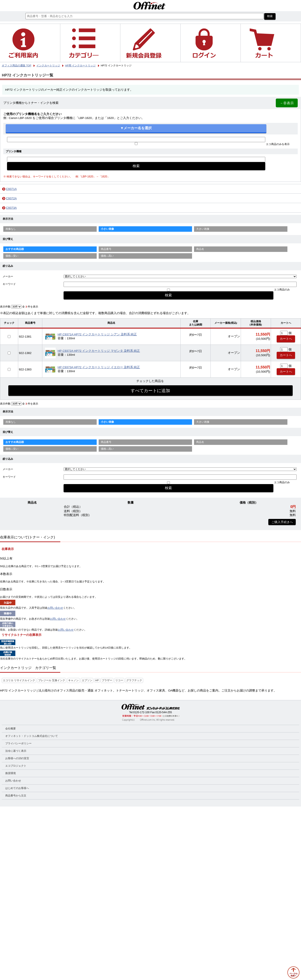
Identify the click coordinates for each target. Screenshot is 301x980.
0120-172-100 (142, 712)
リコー (119, 680)
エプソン (87, 680)
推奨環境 (11, 773)
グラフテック (134, 680)
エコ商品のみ (282, 290)
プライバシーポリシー (18, 743)
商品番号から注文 (16, 796)
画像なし (11, 229)
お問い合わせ (55, 608)
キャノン (73, 680)
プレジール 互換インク (52, 680)
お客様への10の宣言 (17, 758)
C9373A (11, 208)
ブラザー (107, 680)
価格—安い (12, 256)
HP (97, 680)
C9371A (11, 189)
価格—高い (107, 256)
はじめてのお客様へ (17, 788)
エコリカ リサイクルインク (19, 680)
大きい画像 (203, 229)
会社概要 (11, 729)
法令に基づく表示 (16, 751)
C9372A (11, 198)
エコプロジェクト (16, 766)
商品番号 (106, 249)
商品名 (200, 249)
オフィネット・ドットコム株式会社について (32, 736)
